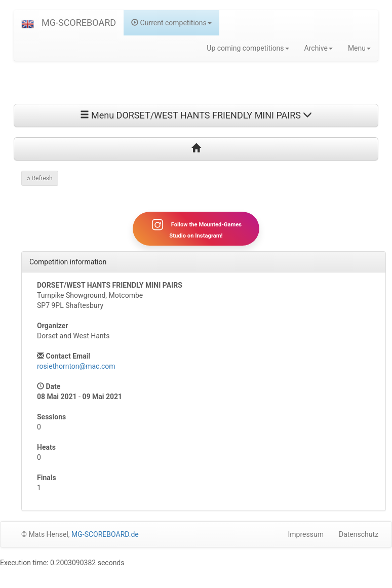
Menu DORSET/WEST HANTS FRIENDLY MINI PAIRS (196, 115)
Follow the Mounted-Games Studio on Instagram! (196, 228)
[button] (28, 23)
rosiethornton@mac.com (76, 366)
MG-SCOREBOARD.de (105, 534)
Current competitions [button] (171, 23)
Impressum (306, 534)
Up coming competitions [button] (248, 48)
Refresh (40, 178)
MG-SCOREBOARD (79, 23)
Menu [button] (359, 48)
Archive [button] (319, 48)
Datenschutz (359, 534)
